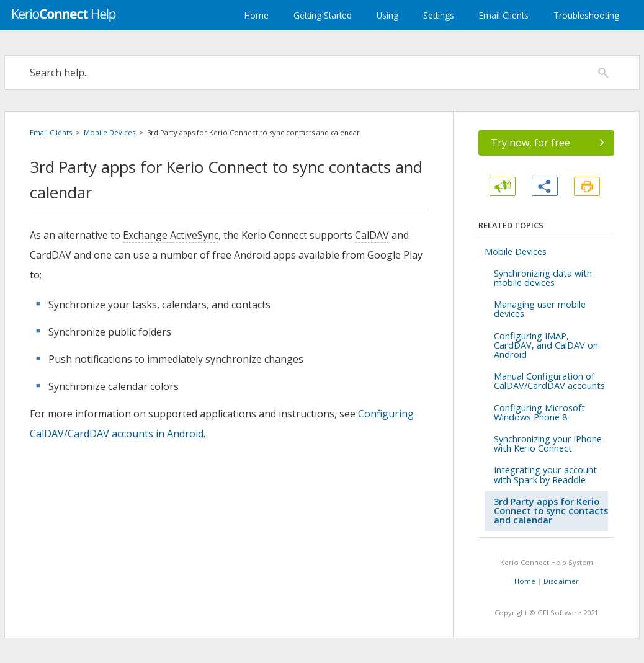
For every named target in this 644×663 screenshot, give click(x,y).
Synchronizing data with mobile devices (543, 278)
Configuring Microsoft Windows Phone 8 (539, 412)
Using (387, 15)
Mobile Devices (110, 132)
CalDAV (372, 235)
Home (257, 15)
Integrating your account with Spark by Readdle (545, 474)
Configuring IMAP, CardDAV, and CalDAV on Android (546, 345)
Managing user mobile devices (540, 309)
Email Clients (504, 15)
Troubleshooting (586, 15)
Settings (439, 15)
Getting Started (323, 15)
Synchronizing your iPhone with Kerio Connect (548, 443)
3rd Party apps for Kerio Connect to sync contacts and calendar (551, 511)
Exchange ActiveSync (171, 235)
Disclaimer (561, 581)
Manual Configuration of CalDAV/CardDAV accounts (549, 381)
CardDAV (51, 255)
